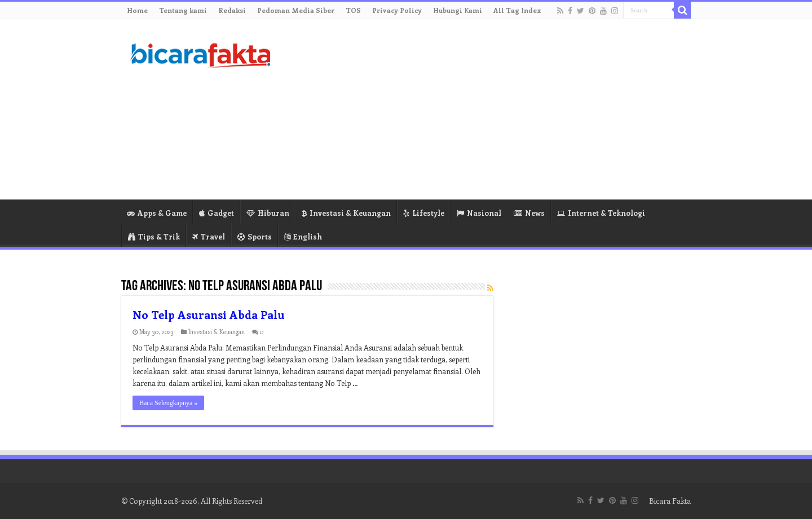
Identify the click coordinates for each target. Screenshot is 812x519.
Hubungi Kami (458, 10)
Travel (209, 236)
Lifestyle (424, 213)
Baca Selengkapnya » (168, 403)
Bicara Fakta (670, 501)
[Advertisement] (477, 109)
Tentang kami (183, 10)
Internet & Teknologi (601, 213)
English (303, 236)
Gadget (217, 213)
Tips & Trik (154, 236)
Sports (255, 236)
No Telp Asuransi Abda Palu (209, 314)
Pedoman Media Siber (296, 10)
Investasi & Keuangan (346, 213)
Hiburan (268, 213)
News (529, 213)
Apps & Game (157, 213)
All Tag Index (517, 10)
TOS (353, 10)
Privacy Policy (397, 10)
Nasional (479, 213)
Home (137, 10)
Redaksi (232, 10)
